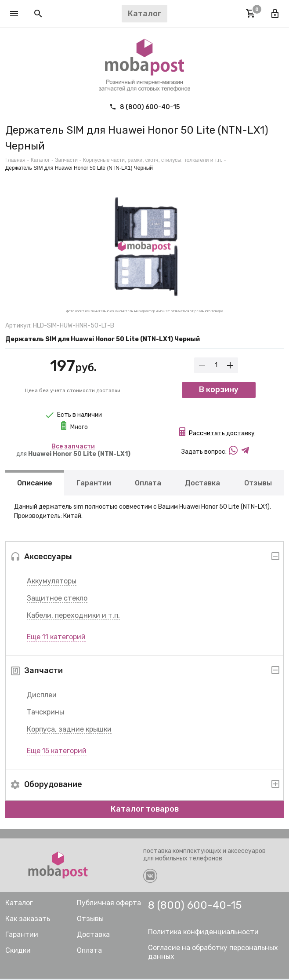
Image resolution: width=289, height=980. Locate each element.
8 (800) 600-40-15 (144, 107)
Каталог (40, 160)
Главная (15, 160)
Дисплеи (42, 696)
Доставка (202, 484)
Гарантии (94, 484)
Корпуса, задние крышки (69, 730)
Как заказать (28, 920)
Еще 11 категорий (56, 638)
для (73, 450)
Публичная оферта (109, 904)
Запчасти (66, 160)
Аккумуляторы (52, 582)
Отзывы (258, 484)
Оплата (148, 484)
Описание (35, 484)
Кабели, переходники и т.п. (73, 617)
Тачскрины (45, 713)
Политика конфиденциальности (203, 933)
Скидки (18, 952)
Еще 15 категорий (57, 752)
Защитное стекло (57, 599)
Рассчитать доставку (222, 436)
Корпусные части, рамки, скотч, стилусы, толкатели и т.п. (153, 160)
